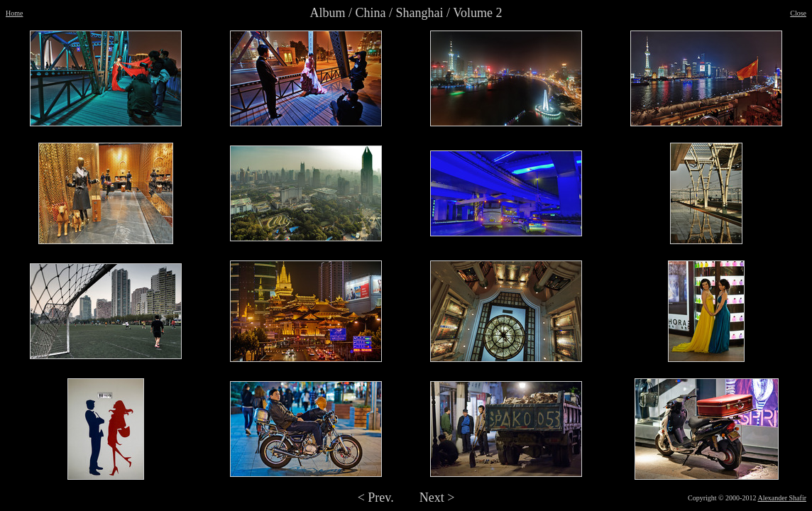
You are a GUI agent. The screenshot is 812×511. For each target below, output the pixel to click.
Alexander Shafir (782, 498)
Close (798, 13)
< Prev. (376, 498)
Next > (437, 498)
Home (14, 13)
